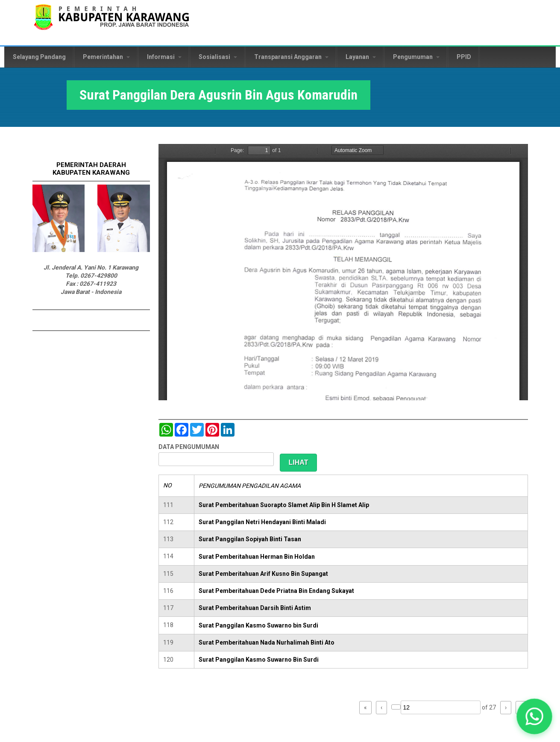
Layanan (361, 57)
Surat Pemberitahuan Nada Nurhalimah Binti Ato (267, 642)
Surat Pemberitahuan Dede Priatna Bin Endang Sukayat (276, 591)
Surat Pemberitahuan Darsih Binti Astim (255, 608)
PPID (464, 57)
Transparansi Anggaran (291, 57)
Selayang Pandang (39, 57)
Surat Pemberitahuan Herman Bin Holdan (257, 557)
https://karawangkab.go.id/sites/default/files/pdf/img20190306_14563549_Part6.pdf (343, 272)
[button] (534, 716)
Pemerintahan (106, 57)
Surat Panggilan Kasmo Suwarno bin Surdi (258, 625)
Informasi (164, 57)
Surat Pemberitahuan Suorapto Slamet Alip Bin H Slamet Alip (284, 505)
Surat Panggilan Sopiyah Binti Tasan (250, 539)
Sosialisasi (218, 57)
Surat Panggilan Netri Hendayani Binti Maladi (262, 522)
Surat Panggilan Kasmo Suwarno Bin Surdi (259, 660)
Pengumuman (416, 57)
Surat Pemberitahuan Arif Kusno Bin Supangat (263, 574)
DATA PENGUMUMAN (189, 447)
